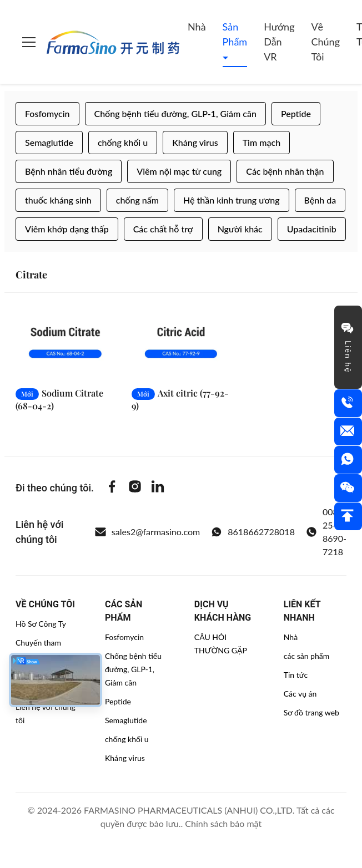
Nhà (197, 27)
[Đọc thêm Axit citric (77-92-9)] (181, 342)
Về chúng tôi (326, 42)
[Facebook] (112, 488)
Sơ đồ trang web (311, 712)
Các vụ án (300, 694)
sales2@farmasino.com (147, 532)
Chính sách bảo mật (223, 823)
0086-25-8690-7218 (326, 532)
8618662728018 (253, 532)
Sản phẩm (235, 34)
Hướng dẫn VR (279, 42)
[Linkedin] (158, 488)
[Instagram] (135, 488)
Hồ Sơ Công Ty (41, 624)
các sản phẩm (306, 656)
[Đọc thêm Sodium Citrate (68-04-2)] (65, 342)
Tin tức (296, 675)
